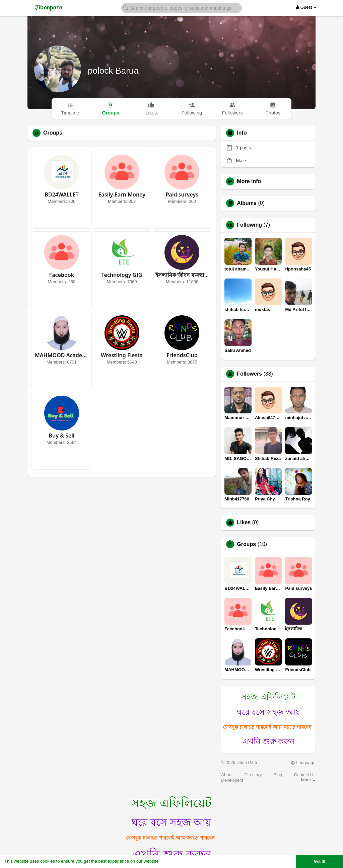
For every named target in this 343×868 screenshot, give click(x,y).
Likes (244, 523)
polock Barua (113, 71)
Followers (249, 374)
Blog (278, 775)
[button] (182, 8)
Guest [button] (306, 7)
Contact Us (305, 775)
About (227, 775)
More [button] (308, 780)
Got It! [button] (320, 861)
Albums (247, 203)
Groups (246, 544)
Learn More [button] (173, 861)
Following (249, 225)
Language (303, 763)
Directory (253, 775)
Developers (232, 780)
